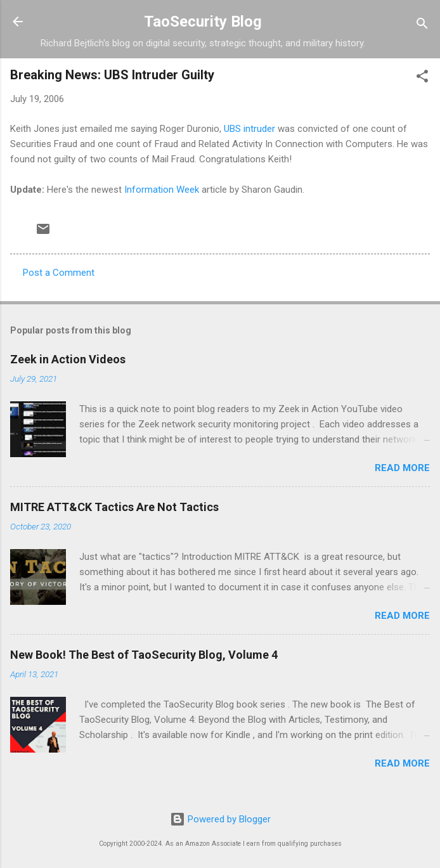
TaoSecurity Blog (203, 22)
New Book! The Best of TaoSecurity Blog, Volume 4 (144, 655)
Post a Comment (59, 273)
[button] (422, 78)
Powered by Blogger (220, 819)
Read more (402, 468)
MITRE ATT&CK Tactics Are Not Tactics (114, 507)
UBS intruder (249, 129)
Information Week (162, 190)
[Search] (422, 26)
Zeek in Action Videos (68, 359)
